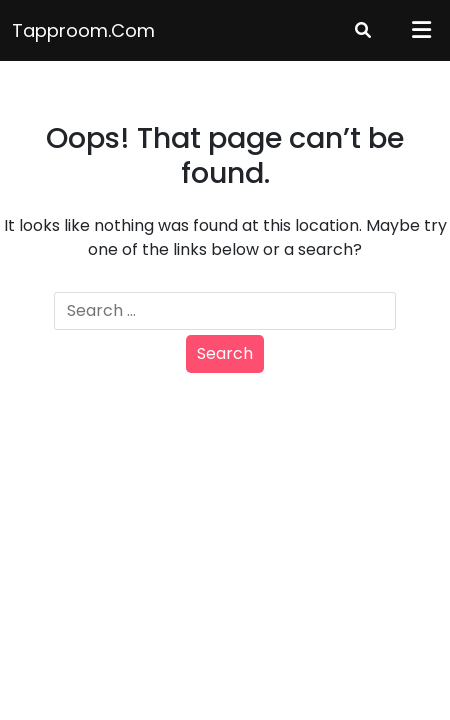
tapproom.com (83, 30)
